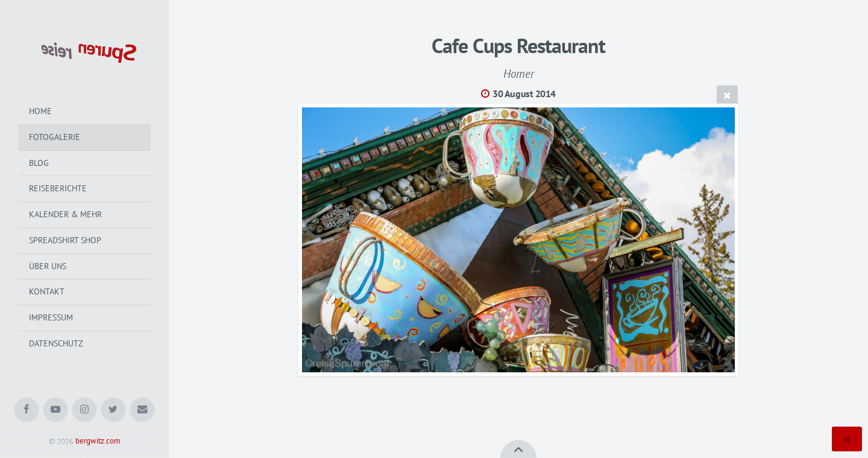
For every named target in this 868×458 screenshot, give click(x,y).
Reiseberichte (58, 188)
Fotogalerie (55, 137)
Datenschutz (56, 343)
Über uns (48, 266)
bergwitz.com (98, 441)
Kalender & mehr (65, 214)
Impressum (51, 317)
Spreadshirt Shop (65, 240)
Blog (39, 163)
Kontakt (47, 291)
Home (40, 111)
